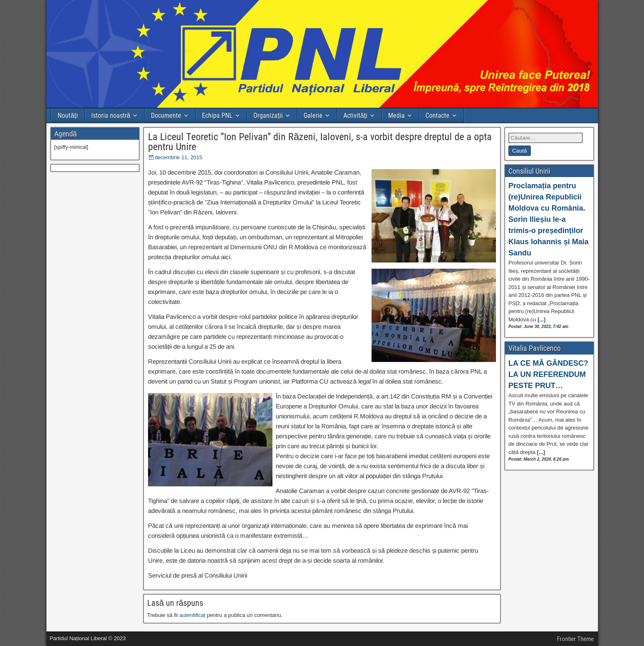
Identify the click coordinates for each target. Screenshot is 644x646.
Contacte (437, 115)
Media (396, 115)
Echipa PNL (217, 115)
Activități (355, 115)
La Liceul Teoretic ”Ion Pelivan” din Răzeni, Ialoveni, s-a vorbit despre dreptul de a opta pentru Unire (320, 142)
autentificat (192, 615)
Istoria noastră (111, 115)
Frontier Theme (575, 639)
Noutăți (68, 115)
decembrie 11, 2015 (179, 157)
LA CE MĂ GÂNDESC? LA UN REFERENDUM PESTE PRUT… (548, 374)
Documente (166, 115)
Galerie (313, 115)
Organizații (268, 115)
